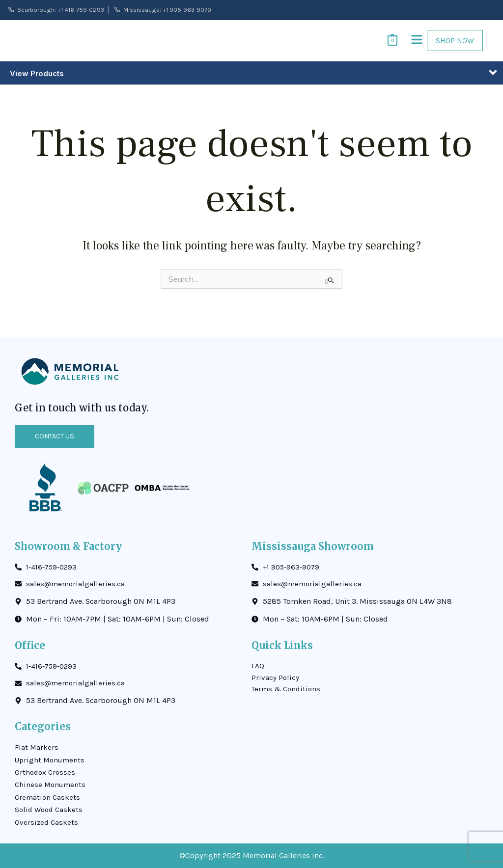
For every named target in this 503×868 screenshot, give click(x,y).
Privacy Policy (276, 671)
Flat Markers (37, 742)
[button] (405, 44)
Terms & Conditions (288, 684)
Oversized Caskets (47, 822)
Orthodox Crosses (46, 769)
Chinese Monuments (51, 782)
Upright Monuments (51, 755)
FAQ (258, 659)
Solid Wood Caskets (50, 809)
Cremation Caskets (48, 795)
